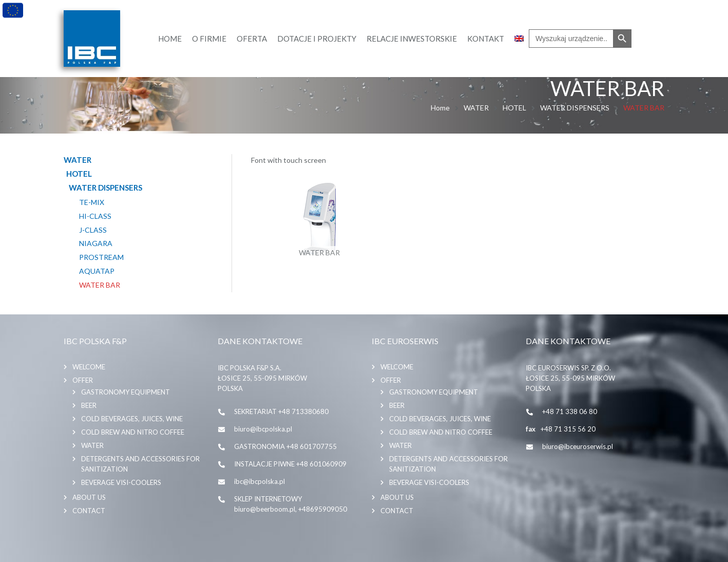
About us (89, 497)
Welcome (89, 367)
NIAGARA (96, 243)
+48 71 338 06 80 (570, 411)
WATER (476, 108)
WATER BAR (100, 285)
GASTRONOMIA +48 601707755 (285, 446)
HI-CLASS (95, 216)
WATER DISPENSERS (575, 108)
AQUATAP (97, 271)
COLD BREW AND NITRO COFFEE (133, 432)
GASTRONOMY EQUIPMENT (126, 392)
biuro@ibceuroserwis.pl (578, 446)
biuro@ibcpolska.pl (263, 429)
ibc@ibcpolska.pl (260, 481)
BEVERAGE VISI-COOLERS (121, 482)
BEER (89, 405)
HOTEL (514, 108)
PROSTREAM (101, 257)
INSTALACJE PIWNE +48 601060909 (290, 464)
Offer (83, 380)
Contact (89, 511)
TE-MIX (92, 202)
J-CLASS (93, 230)
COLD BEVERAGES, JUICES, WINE (132, 419)
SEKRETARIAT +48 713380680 (281, 411)
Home (440, 108)
